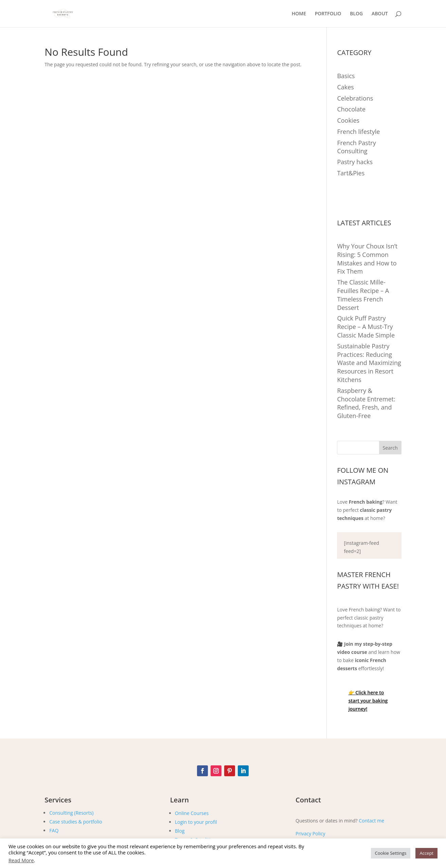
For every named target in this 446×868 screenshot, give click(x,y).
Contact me (371, 821)
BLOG (356, 14)
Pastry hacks (355, 162)
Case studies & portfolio (76, 822)
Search (390, 448)
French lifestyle (358, 132)
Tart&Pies (351, 173)
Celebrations (355, 98)
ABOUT (380, 14)
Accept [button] (426, 853)
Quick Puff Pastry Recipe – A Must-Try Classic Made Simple (366, 327)
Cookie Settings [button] (391, 853)
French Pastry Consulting (356, 147)
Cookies (348, 120)
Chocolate (351, 109)
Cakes (345, 87)
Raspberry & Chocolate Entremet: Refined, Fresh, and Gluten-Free (366, 403)
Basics (346, 76)
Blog (180, 831)
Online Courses (192, 813)
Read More (21, 860)
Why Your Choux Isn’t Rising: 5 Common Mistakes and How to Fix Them (367, 259)
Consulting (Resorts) (71, 813)
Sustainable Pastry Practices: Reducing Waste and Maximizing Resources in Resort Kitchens (369, 363)
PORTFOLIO (328, 14)
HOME (299, 14)
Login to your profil (196, 822)
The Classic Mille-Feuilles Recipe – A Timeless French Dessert (363, 295)
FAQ (54, 830)
